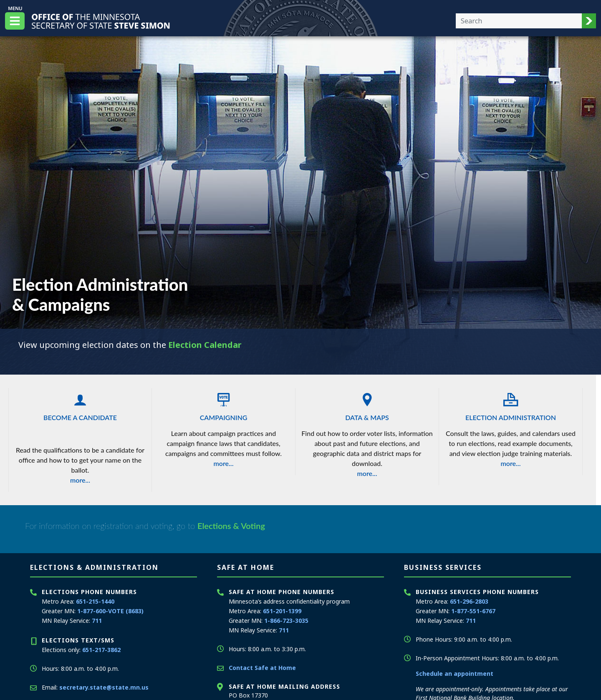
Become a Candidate (80, 405)
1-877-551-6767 (473, 611)
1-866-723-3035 (286, 621)
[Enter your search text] (519, 21)
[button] (589, 21)
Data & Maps (367, 405)
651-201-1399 (282, 611)
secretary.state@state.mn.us (104, 687)
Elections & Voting (231, 526)
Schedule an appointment (455, 674)
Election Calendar (205, 345)
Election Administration (511, 405)
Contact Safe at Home (262, 668)
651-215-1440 (95, 601)
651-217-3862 (101, 650)
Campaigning (223, 405)
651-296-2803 (469, 601)
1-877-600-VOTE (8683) (110, 611)
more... (80, 480)
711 (97, 621)
